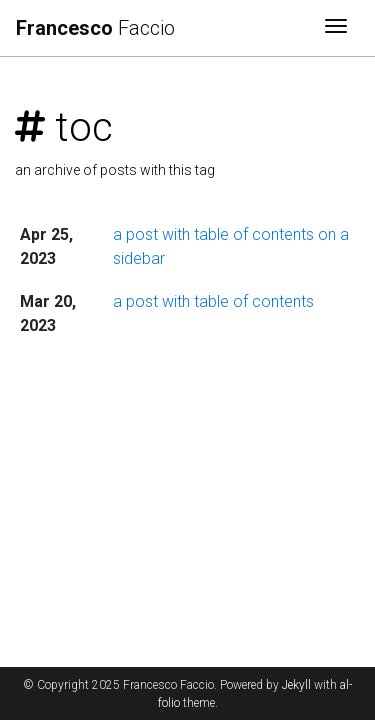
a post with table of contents (213, 301)
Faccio (95, 28)
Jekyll (296, 685)
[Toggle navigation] (336, 28)
